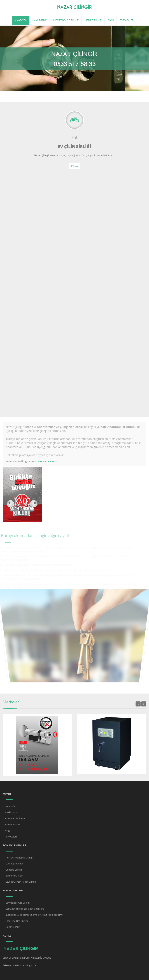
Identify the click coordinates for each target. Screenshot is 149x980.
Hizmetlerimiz (12, 824)
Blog (7, 830)
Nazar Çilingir (12, 927)
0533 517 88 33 (46, 461)
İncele (74, 166)
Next (144, 704)
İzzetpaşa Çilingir (14, 864)
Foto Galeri (11, 837)
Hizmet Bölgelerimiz (16, 818)
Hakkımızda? (12, 812)
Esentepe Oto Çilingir (17, 921)
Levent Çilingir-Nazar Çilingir (20, 882)
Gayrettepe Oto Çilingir (18, 903)
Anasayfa (10, 806)
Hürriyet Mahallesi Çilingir (19, 858)
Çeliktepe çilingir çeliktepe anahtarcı (25, 909)
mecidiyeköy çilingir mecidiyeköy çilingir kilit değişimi (34, 915)
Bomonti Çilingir (14, 876)
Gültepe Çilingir (13, 870)
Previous (138, 704)
